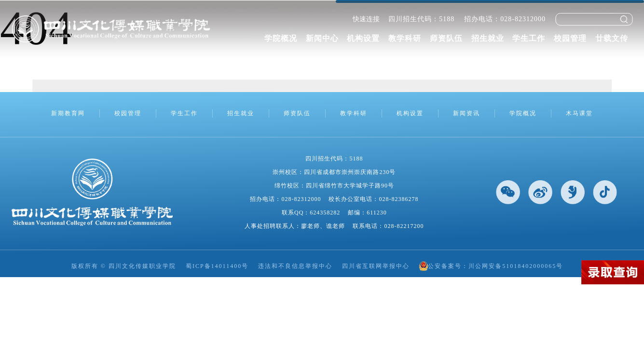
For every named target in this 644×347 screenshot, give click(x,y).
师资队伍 (446, 38)
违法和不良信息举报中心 (295, 266)
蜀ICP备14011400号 (217, 266)
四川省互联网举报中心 (376, 266)
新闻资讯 (466, 113)
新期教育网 (68, 113)
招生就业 (488, 38)
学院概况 (281, 38)
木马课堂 (579, 113)
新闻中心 (322, 38)
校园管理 (570, 38)
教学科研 (405, 38)
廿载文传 (612, 38)
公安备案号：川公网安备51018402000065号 (491, 266)
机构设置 (363, 38)
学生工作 (529, 38)
